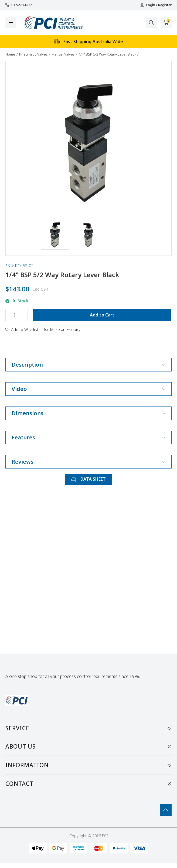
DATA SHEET (88, 479)
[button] (55, 235)
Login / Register (156, 5)
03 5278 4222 (19, 5)
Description (88, 365)
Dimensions (88, 413)
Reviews (88, 462)
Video (88, 389)
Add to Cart (102, 315)
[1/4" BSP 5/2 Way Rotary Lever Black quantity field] (17, 315)
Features (88, 437)
